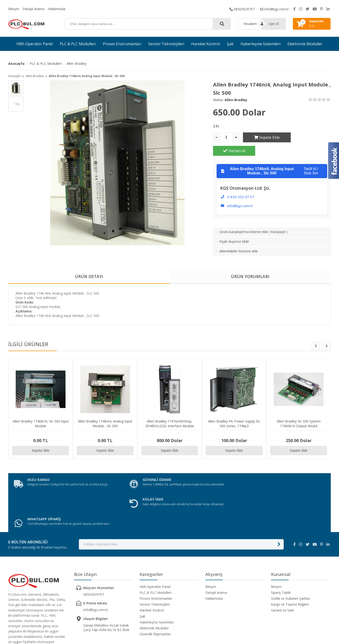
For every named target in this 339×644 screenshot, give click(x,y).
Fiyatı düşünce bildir (234, 228)
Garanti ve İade (282, 563)
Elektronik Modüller (305, 44)
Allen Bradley (77, 64)
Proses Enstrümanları (122, 44)
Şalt (230, 44)
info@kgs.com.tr (274, 9)
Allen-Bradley (35, 76)
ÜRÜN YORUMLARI (250, 267)
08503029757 (242, 9)
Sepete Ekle (264, 137)
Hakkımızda (56, 9)
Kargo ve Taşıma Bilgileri (290, 557)
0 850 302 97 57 (241, 183)
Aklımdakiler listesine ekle (239, 238)
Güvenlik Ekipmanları (155, 587)
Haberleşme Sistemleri (260, 44)
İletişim (14, 9)
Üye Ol (274, 24)
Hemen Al (310, 137)
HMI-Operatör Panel (35, 44)
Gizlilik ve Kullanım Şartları (291, 551)
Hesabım (250, 24)
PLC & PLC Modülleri (78, 44)
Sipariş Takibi (281, 545)
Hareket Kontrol (206, 44)
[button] (327, 336)
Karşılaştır (278, 218)
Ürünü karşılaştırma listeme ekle (244, 218)
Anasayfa (16, 64)
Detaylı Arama (33, 9)
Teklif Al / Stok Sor (270, 158)
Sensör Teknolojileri (166, 44)
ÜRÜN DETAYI (89, 267)
